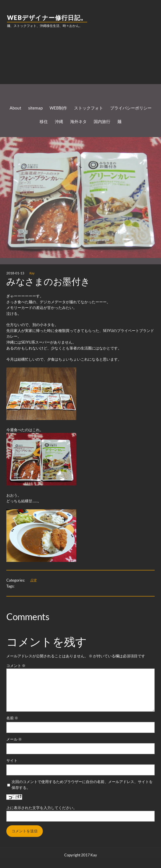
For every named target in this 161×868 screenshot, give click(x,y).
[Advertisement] (80, 67)
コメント (16, 666)
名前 (12, 718)
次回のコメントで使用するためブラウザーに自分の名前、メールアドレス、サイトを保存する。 (82, 785)
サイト (12, 760)
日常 (33, 580)
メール (14, 739)
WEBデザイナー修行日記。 (47, 18)
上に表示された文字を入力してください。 (42, 808)
